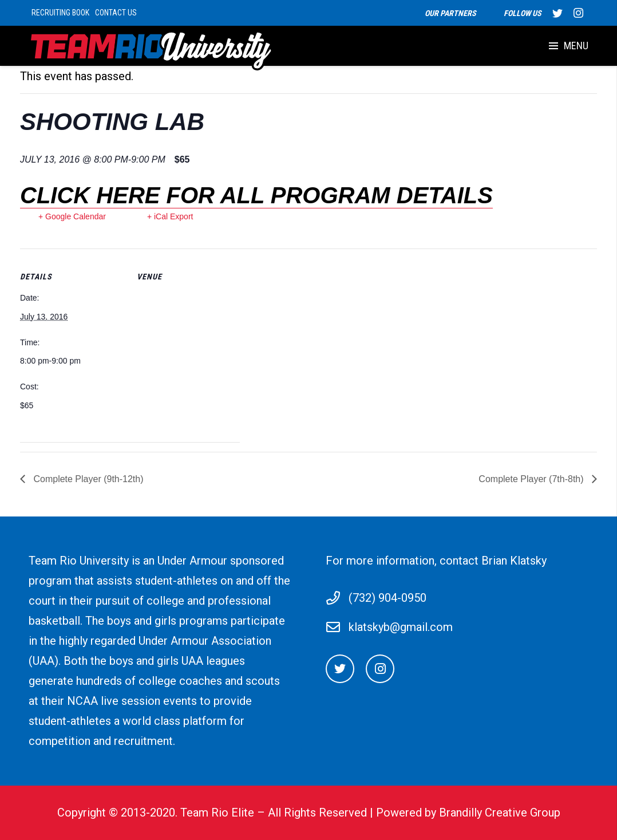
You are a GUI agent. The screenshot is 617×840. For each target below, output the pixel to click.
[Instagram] (380, 669)
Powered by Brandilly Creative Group (468, 813)
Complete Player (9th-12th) (87, 479)
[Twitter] (340, 669)
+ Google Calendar (72, 216)
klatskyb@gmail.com (401, 627)
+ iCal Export (170, 216)
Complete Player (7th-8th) (532, 479)
